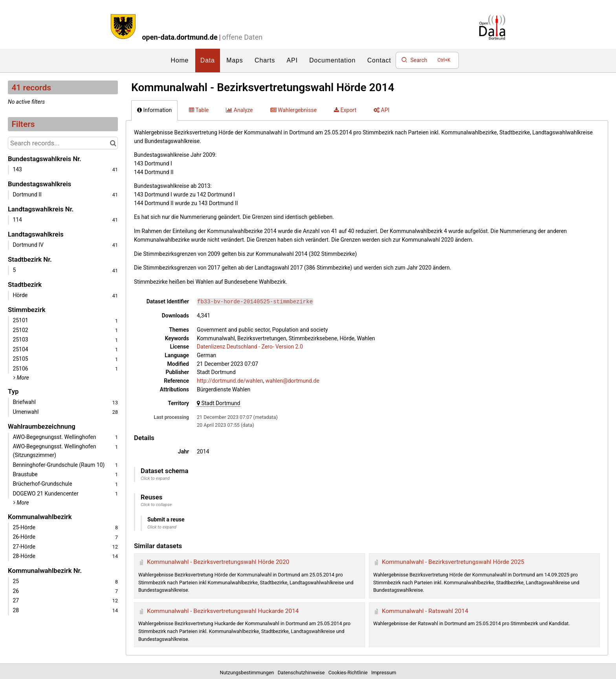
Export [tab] (345, 110)
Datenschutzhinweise (302, 673)
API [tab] (381, 110)
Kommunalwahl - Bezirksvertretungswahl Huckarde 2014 (223, 611)
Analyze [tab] (239, 110)
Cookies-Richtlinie (349, 673)
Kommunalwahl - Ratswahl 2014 (425, 611)
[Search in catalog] (113, 143)
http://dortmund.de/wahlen (230, 381)
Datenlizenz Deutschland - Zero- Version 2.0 (250, 347)
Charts (265, 60)
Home (180, 60)
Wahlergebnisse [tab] (294, 110)
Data (208, 60)
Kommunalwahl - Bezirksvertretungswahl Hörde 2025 (453, 562)
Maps (235, 60)
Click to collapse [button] (156, 505)
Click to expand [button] (155, 478)
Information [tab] (154, 110)
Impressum (384, 673)
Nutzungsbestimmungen (248, 673)
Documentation (332, 60)
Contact (379, 60)
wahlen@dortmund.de (292, 381)
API (292, 60)
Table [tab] (199, 110)
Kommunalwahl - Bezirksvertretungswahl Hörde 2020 (218, 562)
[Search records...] (63, 143)
